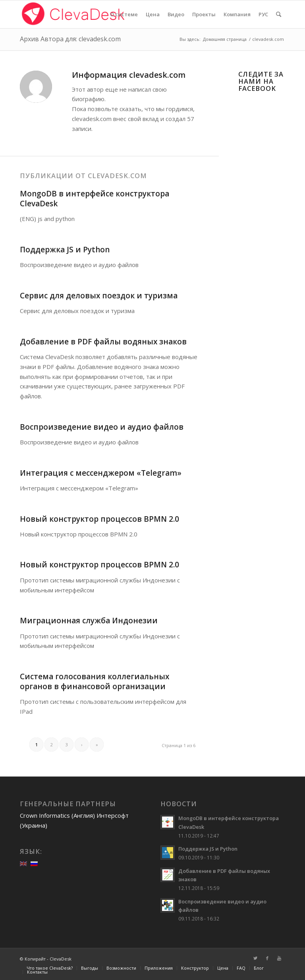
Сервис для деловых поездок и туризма (99, 296)
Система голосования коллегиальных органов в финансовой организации (95, 681)
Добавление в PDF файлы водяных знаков (103, 342)
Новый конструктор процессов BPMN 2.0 (99, 519)
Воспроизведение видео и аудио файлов (102, 427)
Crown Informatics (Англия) (57, 815)
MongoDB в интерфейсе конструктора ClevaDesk (95, 199)
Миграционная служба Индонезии (89, 621)
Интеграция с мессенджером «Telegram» (101, 473)
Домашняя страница (225, 39)
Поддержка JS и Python (65, 250)
